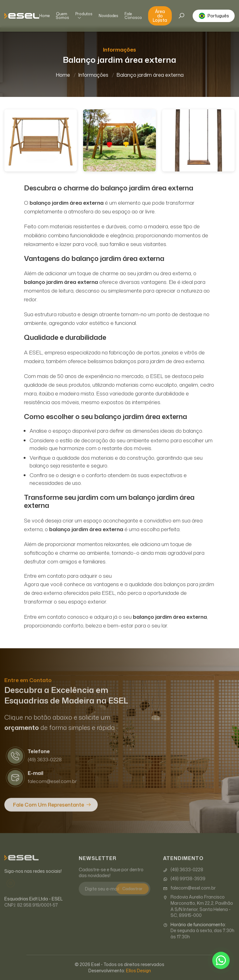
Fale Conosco (133, 16)
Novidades (108, 16)
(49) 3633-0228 (183, 876)
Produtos (84, 16)
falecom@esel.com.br (189, 895)
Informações (93, 75)
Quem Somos (63, 16)
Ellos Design (138, 971)
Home (45, 16)
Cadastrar (132, 895)
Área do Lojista (160, 16)
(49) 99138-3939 (184, 885)
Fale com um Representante (49, 811)
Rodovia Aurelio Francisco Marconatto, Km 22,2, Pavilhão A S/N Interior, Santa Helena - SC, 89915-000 (198, 913)
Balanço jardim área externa (150, 75)
